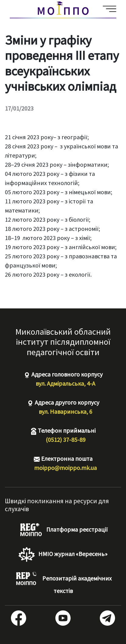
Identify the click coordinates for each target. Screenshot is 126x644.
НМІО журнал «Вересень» (63, 555)
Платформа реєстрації (63, 530)
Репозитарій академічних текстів (63, 583)
